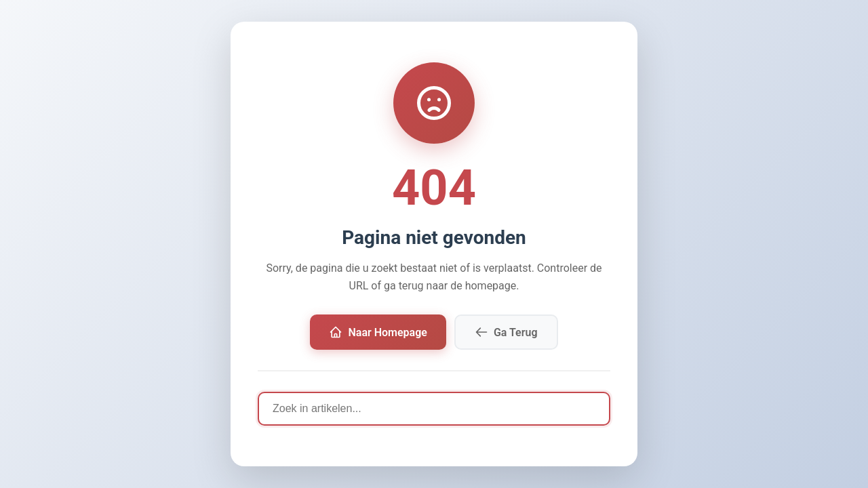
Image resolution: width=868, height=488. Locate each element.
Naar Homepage (378, 332)
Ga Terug (506, 332)
